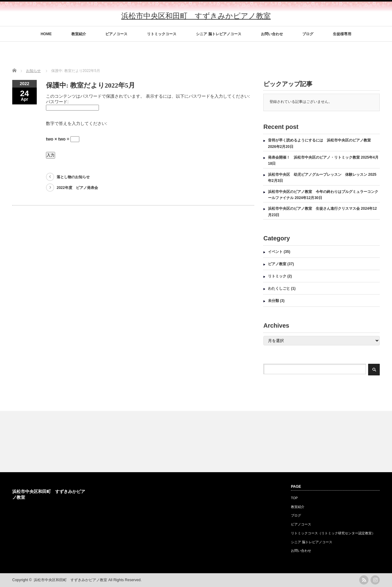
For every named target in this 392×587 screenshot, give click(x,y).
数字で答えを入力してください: (77, 123)
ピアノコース (116, 34)
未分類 (273, 301)
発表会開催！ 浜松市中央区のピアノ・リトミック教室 (314, 157)
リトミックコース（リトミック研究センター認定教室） (333, 533)
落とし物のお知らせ (73, 177)
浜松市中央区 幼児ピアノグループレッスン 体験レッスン (318, 175)
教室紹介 (79, 34)
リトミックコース (162, 34)
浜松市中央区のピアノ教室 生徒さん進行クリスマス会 (314, 209)
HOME (46, 34)
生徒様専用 (342, 34)
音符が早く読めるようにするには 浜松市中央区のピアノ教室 (319, 140)
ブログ (308, 34)
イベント (275, 252)
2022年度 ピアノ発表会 (77, 188)
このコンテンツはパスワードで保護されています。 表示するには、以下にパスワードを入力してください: (148, 96)
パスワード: (57, 102)
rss (364, 580)
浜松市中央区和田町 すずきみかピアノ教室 (196, 16)
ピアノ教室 (277, 264)
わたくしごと (279, 288)
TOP (294, 498)
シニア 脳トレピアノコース (219, 34)
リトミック (277, 276)
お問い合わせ (272, 34)
